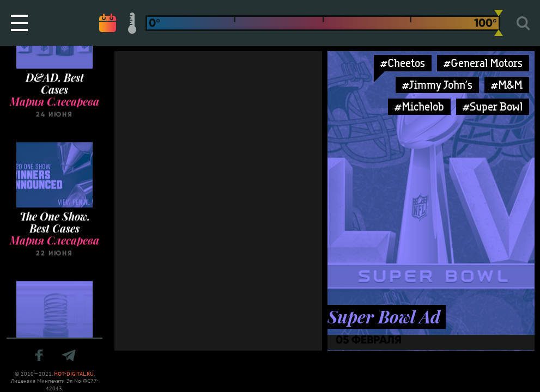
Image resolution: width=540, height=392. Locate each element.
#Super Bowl (493, 106)
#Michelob (419, 106)
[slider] (499, 23)
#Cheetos (403, 63)
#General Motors (483, 63)
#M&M (507, 85)
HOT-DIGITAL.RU (74, 374)
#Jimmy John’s (437, 85)
